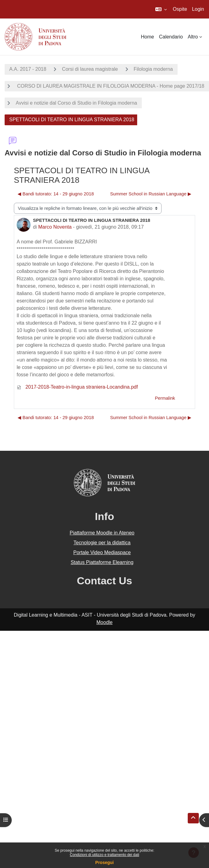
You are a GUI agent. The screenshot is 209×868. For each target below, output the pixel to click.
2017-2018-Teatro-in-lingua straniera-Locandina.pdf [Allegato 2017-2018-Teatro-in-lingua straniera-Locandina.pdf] (77, 387)
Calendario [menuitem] (171, 37)
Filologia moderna (153, 69)
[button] (161, 9)
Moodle (104, 622)
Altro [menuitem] (193, 37)
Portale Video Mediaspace (102, 552)
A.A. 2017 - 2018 (28, 69)
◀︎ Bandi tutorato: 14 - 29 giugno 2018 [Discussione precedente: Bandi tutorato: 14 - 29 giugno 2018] (56, 194)
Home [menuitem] (148, 37)
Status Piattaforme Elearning (102, 562)
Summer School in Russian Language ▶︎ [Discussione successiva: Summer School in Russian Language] (151, 194)
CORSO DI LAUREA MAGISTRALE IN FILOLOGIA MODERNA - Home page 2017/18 (110, 86)
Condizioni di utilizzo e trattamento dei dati (105, 855)
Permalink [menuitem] (165, 398)
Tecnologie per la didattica (102, 543)
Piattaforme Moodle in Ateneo (102, 533)
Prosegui (104, 862)
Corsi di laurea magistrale (90, 69)
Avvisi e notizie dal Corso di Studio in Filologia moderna (76, 103)
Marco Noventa (55, 227)
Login (198, 9)
